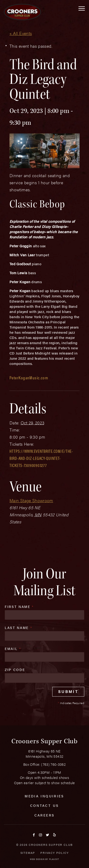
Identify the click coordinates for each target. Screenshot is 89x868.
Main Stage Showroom (31, 500)
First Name (19, 607)
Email (13, 649)
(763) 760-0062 (53, 764)
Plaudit (54, 859)
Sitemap (28, 853)
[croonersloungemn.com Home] (22, 12)
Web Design (37, 859)
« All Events (21, 33)
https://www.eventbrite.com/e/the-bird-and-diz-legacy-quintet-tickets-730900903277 (41, 458)
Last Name (19, 628)
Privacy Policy (54, 853)
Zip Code (15, 670)
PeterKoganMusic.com (29, 378)
